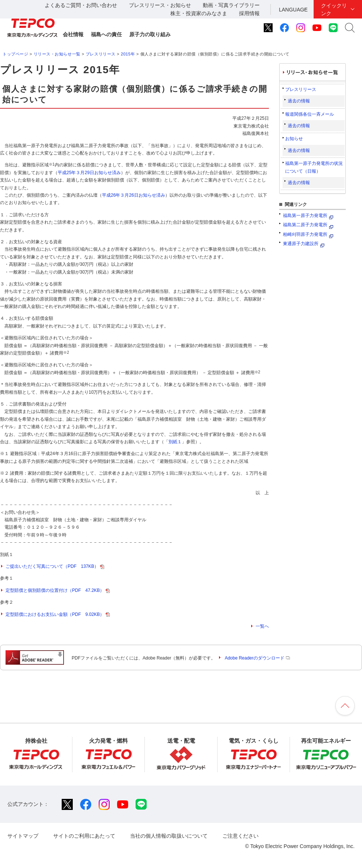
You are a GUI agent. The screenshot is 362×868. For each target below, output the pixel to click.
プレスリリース (101, 54)
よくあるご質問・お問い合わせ (81, 5)
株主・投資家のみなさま (199, 13)
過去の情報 (299, 101)
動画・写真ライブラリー (231, 5)
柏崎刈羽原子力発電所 (305, 234)
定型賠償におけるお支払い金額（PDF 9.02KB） (58, 614)
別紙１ (175, 442)
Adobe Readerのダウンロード (257, 658)
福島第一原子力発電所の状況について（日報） (314, 167)
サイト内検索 (350, 28)
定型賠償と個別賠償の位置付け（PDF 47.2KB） (58, 590)
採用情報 (249, 13)
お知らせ (294, 139)
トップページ (15, 54)
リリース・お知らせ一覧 (57, 54)
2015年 (128, 54)
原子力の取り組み (150, 34)
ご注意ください (240, 836)
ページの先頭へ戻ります (345, 706)
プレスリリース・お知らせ (160, 5)
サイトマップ (23, 836)
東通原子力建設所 (301, 244)
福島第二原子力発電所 (305, 225)
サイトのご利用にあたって (84, 836)
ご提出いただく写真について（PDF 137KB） (55, 566)
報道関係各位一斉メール (310, 114)
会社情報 (73, 34)
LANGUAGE (293, 10)
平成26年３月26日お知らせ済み (134, 195)
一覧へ (262, 626)
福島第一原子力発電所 (305, 216)
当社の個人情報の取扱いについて (169, 836)
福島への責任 (106, 34)
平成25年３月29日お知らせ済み (89, 173)
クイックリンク (334, 9)
